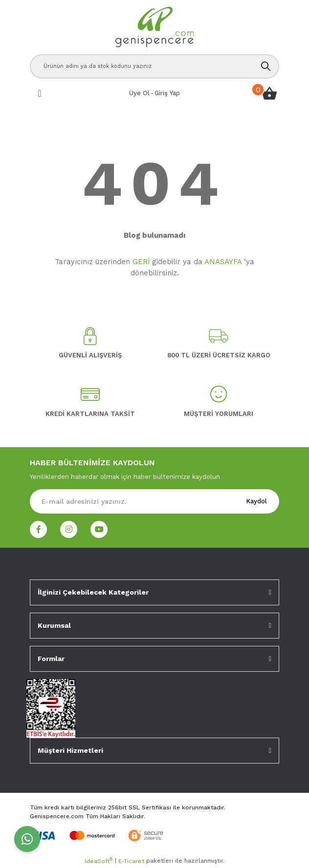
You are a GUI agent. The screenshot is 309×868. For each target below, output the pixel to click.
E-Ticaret (131, 861)
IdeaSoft (99, 861)
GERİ (141, 262)
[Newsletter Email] (154, 501)
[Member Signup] (139, 93)
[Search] (154, 66)
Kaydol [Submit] (256, 501)
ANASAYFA (223, 262)
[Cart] (269, 93)
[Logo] (154, 27)
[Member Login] (167, 93)
